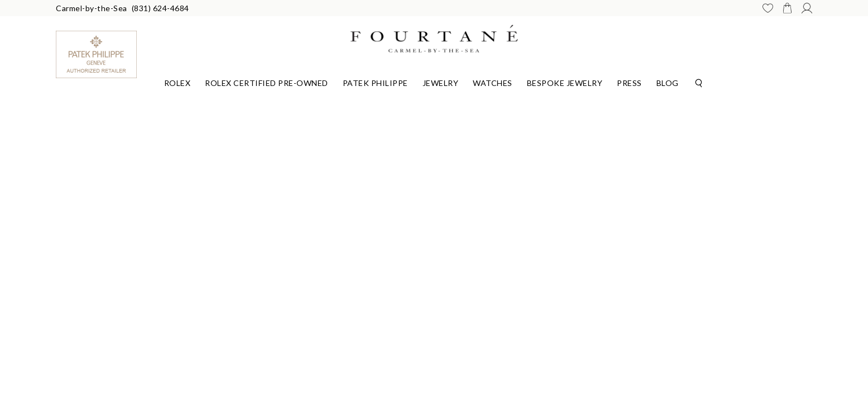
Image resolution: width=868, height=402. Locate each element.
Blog (668, 83)
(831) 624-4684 (160, 8)
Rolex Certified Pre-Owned (267, 83)
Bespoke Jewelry (565, 83)
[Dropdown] (178, 82)
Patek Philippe (375, 83)
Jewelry (441, 83)
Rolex (178, 83)
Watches (493, 83)
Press (629, 83)
